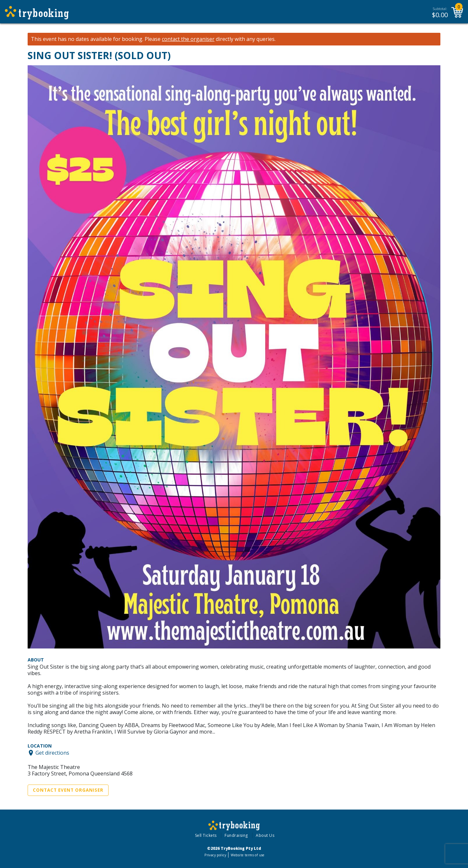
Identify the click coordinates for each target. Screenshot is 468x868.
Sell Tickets (206, 835)
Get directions (52, 753)
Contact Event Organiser (68, 790)
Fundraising (236, 835)
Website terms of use (247, 855)
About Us (265, 835)
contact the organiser (188, 39)
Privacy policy (215, 855)
